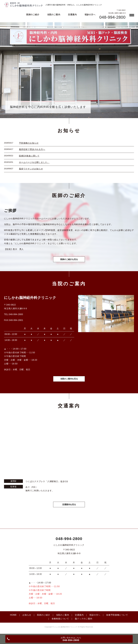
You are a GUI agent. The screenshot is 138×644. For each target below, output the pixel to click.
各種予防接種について (117, 617)
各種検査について (60, 621)
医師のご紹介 (44, 617)
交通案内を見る (69, 506)
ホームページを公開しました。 (34, 162)
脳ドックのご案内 (84, 621)
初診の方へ (95, 617)
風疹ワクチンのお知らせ (31, 169)
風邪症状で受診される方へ (32, 149)
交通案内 (79, 617)
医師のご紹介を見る (69, 260)
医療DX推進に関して (29, 156)
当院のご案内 (63, 617)
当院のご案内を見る (69, 380)
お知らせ (27, 617)
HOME (13, 617)
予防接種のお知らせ (29, 143)
